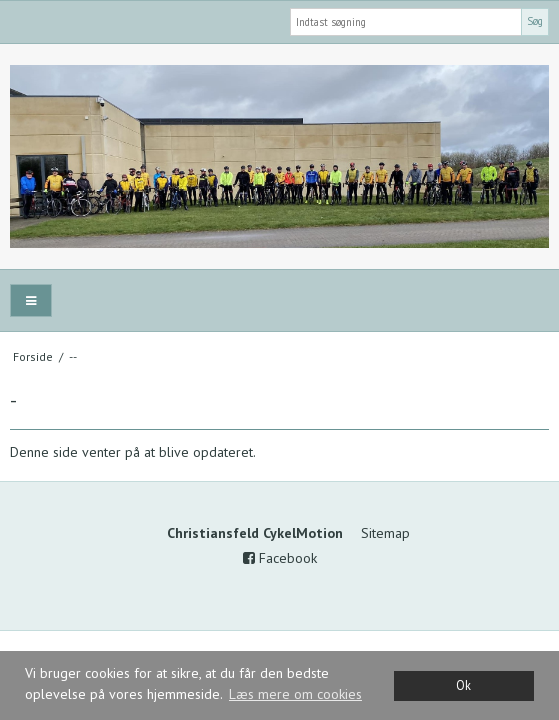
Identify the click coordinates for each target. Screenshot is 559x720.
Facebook (280, 558)
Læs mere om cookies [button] (295, 694)
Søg (535, 21)
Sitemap (385, 533)
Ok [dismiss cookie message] (463, 685)
